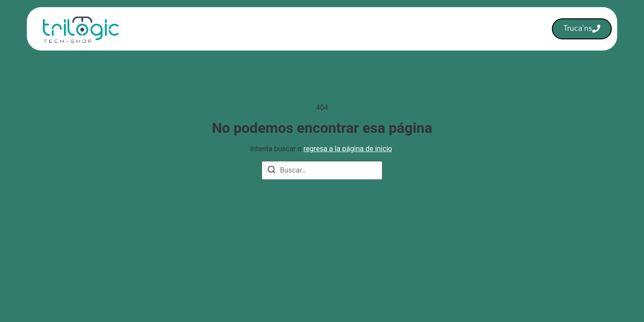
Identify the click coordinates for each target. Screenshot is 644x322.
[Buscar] (271, 171)
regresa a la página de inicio (347, 149)
